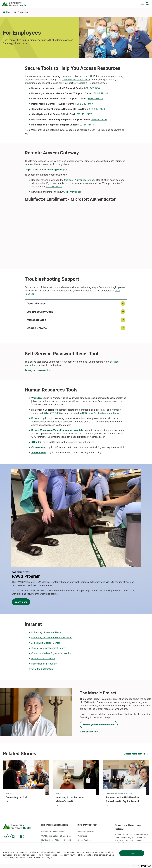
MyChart (143, 3)
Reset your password (36, 386)
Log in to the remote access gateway (45, 184)
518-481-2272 (84, 128)
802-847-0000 (10, 833)
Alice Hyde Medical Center (46, 580)
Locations (94, 15)
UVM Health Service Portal (76, 94)
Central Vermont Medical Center (49, 585)
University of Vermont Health (47, 570)
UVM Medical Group (42, 606)
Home (9, 26)
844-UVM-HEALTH (18, 783)
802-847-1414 (92, 102)
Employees (82, 790)
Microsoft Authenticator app (79, 194)
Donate (98, 3)
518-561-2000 (122, 833)
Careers (109, 3)
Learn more (91, 531)
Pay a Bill (43, 3)
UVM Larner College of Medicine (56, 773)
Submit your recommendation (99, 662)
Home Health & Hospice (44, 601)
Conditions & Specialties (75, 15)
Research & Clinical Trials (53, 769)
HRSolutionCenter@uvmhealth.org (100, 429)
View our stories (89, 669)
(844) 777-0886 (52, 429)
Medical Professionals (87, 782)
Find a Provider (54, 15)
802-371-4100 (85, 830)
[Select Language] (123, 3)
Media (80, 786)
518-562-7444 (97, 123)
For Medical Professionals (79, 3)
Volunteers (82, 773)
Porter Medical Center (43, 596)
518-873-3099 (99, 134)
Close (132, 853)
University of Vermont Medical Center (51, 575)
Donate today (125, 788)
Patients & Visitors (110, 15)
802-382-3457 (85, 118)
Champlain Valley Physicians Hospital (51, 591)
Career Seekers (84, 778)
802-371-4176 (95, 113)
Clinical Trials (57, 3)
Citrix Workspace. (73, 206)
